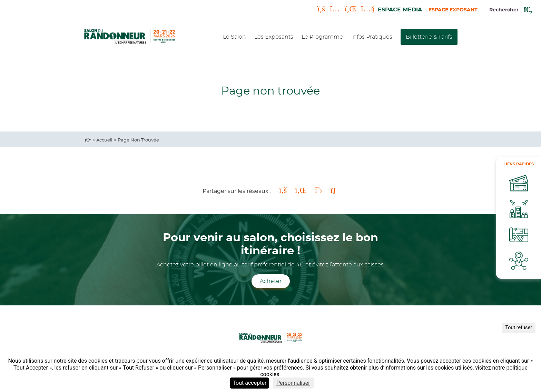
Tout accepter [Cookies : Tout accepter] (249, 383)
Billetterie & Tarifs (429, 37)
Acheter (271, 281)
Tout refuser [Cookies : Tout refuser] (519, 328)
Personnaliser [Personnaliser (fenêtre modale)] (293, 383)
